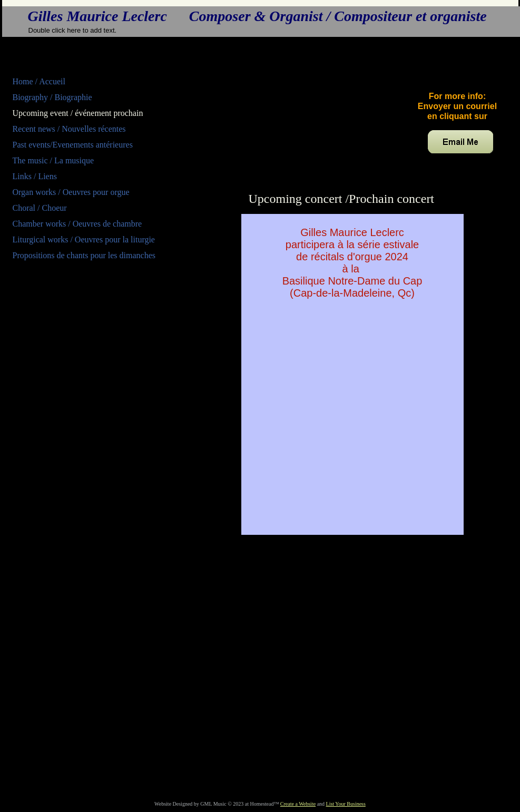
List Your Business (346, 804)
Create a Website (298, 804)
